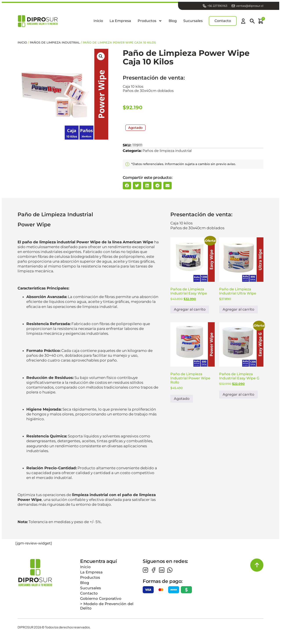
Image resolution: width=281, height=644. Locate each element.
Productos (150, 22)
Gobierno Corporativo (101, 600)
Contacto (89, 595)
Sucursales (193, 22)
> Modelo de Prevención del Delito (107, 608)
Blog (173, 22)
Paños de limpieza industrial (55, 44)
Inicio (98, 22)
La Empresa (120, 22)
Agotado (182, 401)
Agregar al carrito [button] (190, 311)
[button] (101, 58)
